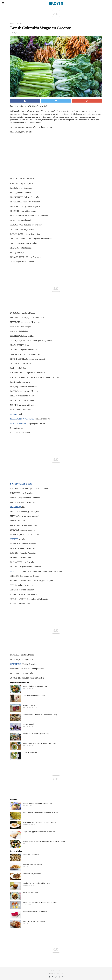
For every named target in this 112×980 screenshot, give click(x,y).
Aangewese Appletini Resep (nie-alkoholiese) (39, 832)
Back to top (56, 970)
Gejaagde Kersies (29, 705)
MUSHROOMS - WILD (19, 423)
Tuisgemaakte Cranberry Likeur (34, 696)
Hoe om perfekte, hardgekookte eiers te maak (40, 902)
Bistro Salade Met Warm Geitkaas (35, 686)
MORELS (14, 414)
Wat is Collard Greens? (31, 893)
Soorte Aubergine (29, 724)
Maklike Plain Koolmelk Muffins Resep (37, 883)
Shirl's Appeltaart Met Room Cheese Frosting (39, 822)
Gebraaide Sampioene (31, 855)
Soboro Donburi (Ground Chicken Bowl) (37, 803)
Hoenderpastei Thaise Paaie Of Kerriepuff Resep (40, 813)
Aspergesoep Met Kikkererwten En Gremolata (39, 743)
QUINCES (14, 539)
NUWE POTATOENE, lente (21, 484)
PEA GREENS (15, 507)
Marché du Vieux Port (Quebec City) (36, 734)
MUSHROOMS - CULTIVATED (22, 419)
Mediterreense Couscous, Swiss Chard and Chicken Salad (44, 841)
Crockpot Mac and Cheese (32, 864)
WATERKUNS (16, 664)
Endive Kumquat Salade (31, 753)
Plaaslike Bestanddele (17, 24)
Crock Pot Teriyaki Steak (32, 874)
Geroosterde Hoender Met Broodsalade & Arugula (41, 715)
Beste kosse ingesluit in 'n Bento (35, 912)
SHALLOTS (15, 571)
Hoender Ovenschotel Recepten (34, 921)
